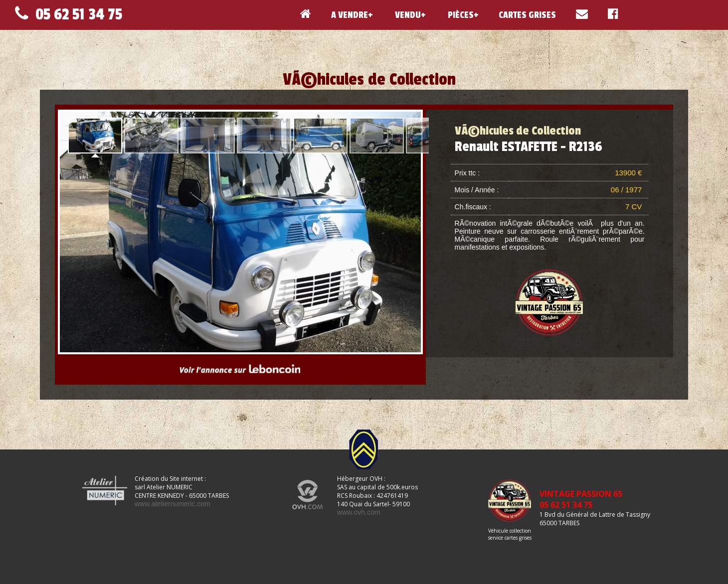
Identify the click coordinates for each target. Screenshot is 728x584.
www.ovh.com (359, 512)
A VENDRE (350, 15)
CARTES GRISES (527, 15)
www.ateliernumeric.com (173, 504)
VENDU (407, 15)
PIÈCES (460, 15)
